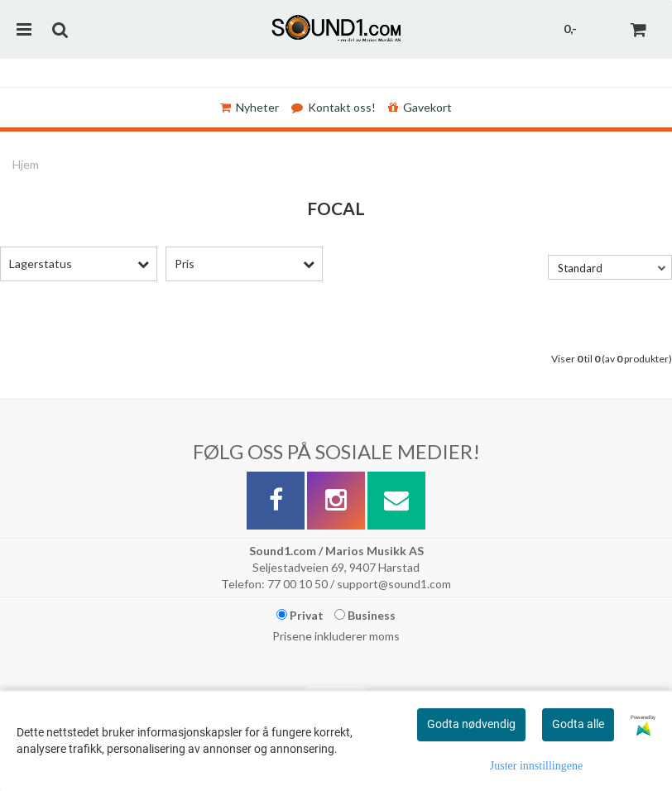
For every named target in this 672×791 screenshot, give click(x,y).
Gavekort (420, 107)
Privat (300, 615)
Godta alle (578, 724)
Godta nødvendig (471, 724)
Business (365, 615)
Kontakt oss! (334, 107)
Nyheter (250, 107)
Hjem (26, 164)
